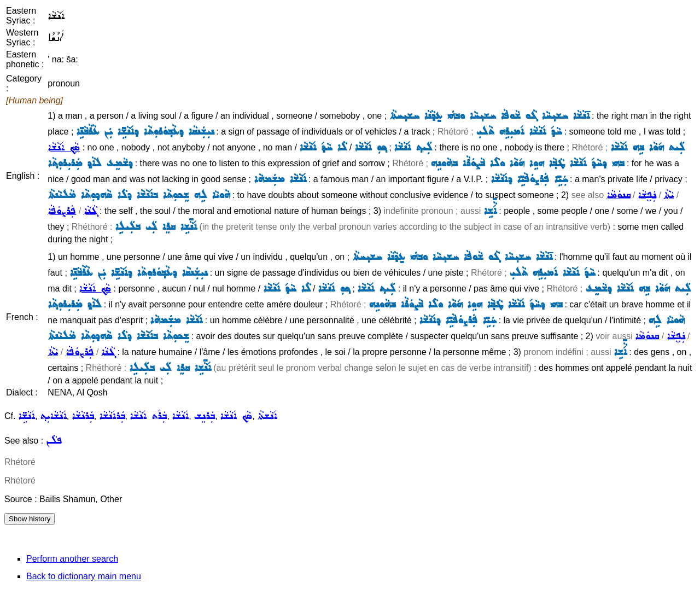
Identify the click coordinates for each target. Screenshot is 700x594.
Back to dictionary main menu (84, 576)
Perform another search (72, 559)
